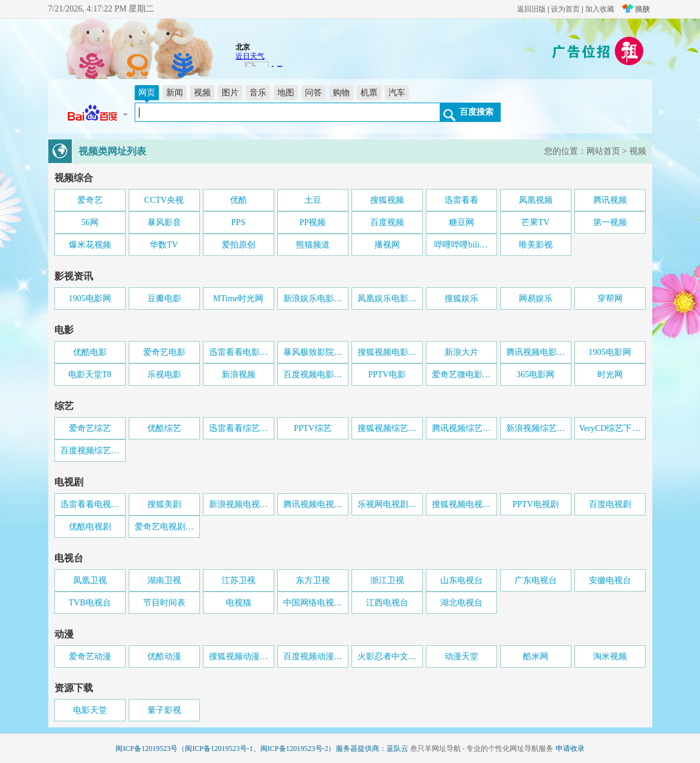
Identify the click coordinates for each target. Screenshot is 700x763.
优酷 (239, 200)
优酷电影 (90, 352)
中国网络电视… (313, 603)
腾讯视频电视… (313, 504)
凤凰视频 (536, 200)
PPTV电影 (387, 375)
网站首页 (603, 151)
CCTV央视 (164, 200)
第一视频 (610, 222)
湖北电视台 (461, 603)
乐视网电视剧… (387, 504)
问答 (313, 93)
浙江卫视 (387, 580)
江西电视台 (387, 603)
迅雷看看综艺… (239, 428)
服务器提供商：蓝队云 (372, 749)
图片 (230, 93)
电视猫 (239, 603)
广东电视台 (536, 580)
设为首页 (565, 9)
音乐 (258, 93)
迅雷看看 (461, 200)
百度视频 (387, 222)
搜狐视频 (387, 200)
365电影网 (535, 375)
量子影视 (164, 710)
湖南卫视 (164, 580)
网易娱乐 (536, 298)
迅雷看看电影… (239, 352)
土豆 (313, 200)
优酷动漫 (164, 656)
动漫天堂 (461, 656)
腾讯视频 (610, 200)
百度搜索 (477, 112)
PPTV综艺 (312, 428)
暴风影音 (164, 222)
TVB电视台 (90, 603)
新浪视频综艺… (536, 428)
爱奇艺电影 (164, 352)
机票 (369, 93)
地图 (286, 93)
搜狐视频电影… (387, 352)
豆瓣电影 (164, 298)
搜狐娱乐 (461, 298)
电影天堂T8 (90, 375)
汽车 (397, 93)
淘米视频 (610, 656)
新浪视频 (239, 375)
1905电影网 (90, 298)
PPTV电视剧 (535, 504)
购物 (341, 93)
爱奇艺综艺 (90, 428)
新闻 (175, 93)
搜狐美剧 (164, 504)
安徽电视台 (610, 580)
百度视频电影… (313, 375)
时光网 (610, 375)
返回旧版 (531, 9)
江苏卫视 (239, 580)
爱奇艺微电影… (461, 375)
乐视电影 (164, 375)
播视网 (387, 245)
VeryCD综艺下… (610, 428)
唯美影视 (536, 245)
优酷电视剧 (90, 527)
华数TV (164, 245)
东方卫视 (313, 580)
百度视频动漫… (313, 656)
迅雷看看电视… (90, 504)
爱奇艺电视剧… (164, 527)
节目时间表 (164, 603)
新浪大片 (461, 352)
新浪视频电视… (239, 504)
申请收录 (570, 749)
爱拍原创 (239, 245)
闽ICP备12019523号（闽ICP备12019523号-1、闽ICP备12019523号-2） (225, 749)
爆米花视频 (90, 245)
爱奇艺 (90, 200)
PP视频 (313, 222)
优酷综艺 (164, 428)
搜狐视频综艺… (387, 428)
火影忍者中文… (387, 656)
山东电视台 (461, 580)
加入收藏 (600, 9)
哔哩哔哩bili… (461, 245)
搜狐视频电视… (461, 504)
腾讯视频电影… (536, 352)
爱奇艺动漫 (90, 656)
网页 (147, 93)
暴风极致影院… (313, 352)
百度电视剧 (610, 504)
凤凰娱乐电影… (387, 298)
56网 (90, 222)
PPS (238, 222)
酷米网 (536, 656)
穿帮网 (610, 298)
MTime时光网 (239, 298)
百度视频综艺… (90, 451)
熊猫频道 (313, 245)
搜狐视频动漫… (239, 656)
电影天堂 (90, 710)
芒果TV (535, 222)
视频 (202, 93)
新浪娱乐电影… (313, 298)
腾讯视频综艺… (461, 428)
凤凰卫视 (90, 580)
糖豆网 (461, 222)
